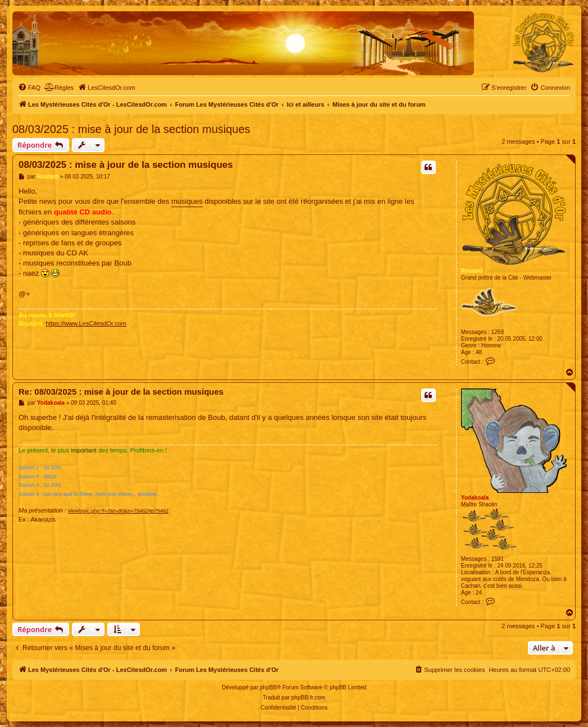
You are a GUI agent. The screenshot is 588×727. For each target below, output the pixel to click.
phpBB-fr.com (309, 698)
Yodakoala (475, 498)
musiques (187, 201)
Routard (472, 271)
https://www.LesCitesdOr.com (86, 323)
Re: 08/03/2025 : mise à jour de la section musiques (121, 392)
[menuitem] (29, 88)
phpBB (268, 687)
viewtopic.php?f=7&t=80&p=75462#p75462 (118, 511)
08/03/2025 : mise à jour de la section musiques (131, 129)
